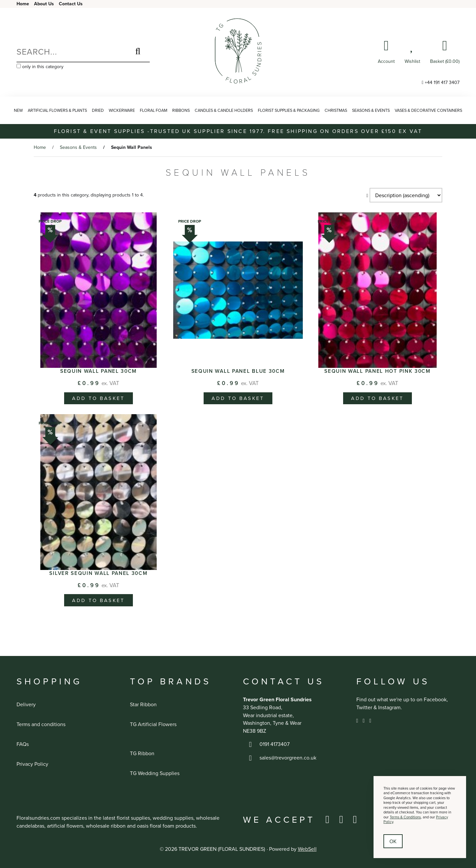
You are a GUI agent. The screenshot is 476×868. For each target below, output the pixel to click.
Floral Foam (154, 110)
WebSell (307, 849)
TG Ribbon (142, 753)
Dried (98, 110)
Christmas (336, 110)
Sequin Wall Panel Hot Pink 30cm (377, 371)
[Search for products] (71, 51)
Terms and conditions (41, 724)
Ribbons (181, 110)
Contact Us (71, 4)
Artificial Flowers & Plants (57, 110)
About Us (44, 4)
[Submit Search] (138, 51)
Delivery (26, 704)
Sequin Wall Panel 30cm (99, 371)
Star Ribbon (143, 704)
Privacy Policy (32, 764)
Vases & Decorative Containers (428, 110)
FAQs (23, 744)
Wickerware (122, 110)
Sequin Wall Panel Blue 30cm (238, 371)
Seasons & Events (371, 110)
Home (23, 4)
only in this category (40, 66)
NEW (18, 110)
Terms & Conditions (405, 817)
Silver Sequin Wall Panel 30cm (98, 573)
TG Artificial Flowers (153, 724)
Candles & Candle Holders (224, 110)
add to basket (99, 398)
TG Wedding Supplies (155, 773)
